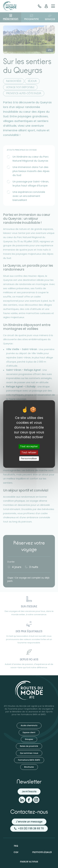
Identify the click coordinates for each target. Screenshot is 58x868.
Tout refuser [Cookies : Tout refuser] (29, 452)
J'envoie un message (29, 822)
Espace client (29, 732)
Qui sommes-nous (29, 753)
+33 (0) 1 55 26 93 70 (29, 828)
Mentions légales (42, 852)
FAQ (16, 846)
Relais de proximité (29, 746)
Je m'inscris (29, 791)
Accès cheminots (29, 725)
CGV (16, 852)
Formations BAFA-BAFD (29, 760)
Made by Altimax (29, 862)
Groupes (29, 739)
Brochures (29, 767)
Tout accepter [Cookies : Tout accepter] (29, 446)
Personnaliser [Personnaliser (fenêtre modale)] (29, 458)
